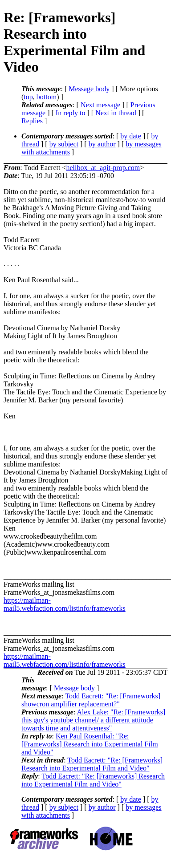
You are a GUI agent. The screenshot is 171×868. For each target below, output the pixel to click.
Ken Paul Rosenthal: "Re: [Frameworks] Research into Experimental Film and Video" (90, 744)
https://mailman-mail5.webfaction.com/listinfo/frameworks (65, 604)
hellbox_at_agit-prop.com (103, 168)
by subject (64, 144)
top (28, 97)
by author (102, 144)
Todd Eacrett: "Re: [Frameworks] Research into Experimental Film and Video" (92, 764)
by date (131, 136)
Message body (89, 89)
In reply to (71, 113)
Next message (100, 105)
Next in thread (116, 113)
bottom (47, 97)
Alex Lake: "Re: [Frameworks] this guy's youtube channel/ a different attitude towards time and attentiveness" (93, 720)
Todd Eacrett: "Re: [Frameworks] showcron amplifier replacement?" (91, 700)
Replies (32, 121)
